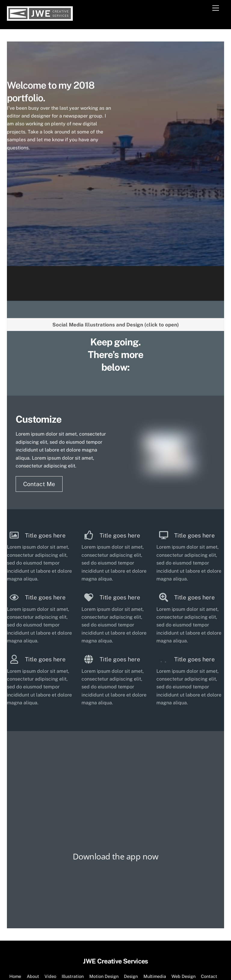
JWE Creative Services (112, 926)
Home (15, 914)
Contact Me (39, 421)
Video (50, 914)
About (33, 914)
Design (131, 914)
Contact (209, 914)
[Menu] (216, 8)
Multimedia (155, 914)
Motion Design (104, 914)
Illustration (73, 914)
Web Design (183, 914)
